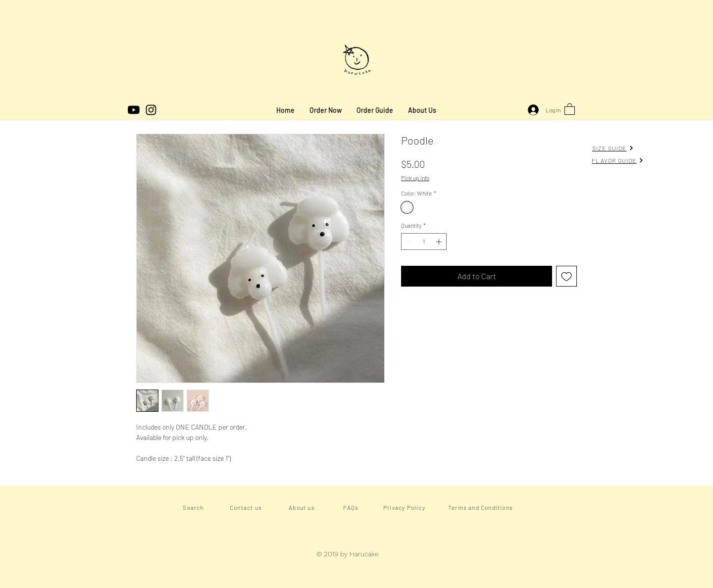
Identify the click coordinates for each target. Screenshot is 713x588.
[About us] (303, 507)
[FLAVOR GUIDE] (618, 160)
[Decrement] (408, 242)
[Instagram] (151, 110)
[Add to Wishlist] (566, 276)
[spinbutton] (424, 242)
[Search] (194, 507)
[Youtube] (134, 110)
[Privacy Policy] (405, 507)
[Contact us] (247, 507)
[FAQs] (352, 507)
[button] (570, 109)
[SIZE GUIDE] (613, 148)
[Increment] (440, 242)
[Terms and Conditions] (482, 507)
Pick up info (415, 178)
